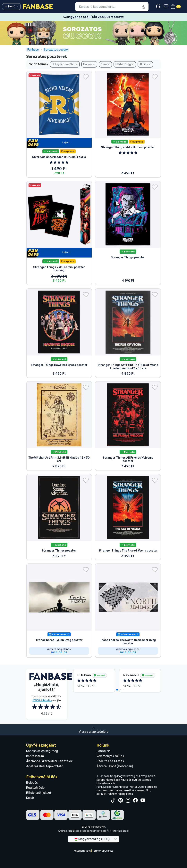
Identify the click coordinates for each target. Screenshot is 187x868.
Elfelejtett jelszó (38, 793)
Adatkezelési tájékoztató (45, 766)
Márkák (89, 64)
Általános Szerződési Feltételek (49, 761)
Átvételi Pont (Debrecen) (115, 766)
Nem (105, 64)
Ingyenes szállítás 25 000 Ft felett (94, 17)
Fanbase (33, 50)
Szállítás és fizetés (110, 761)
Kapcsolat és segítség (42, 751)
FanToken (103, 751)
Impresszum (35, 756)
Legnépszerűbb (65, 64)
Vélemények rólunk (110, 756)
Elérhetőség (125, 64)
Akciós (145, 64)
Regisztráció (35, 788)
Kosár (30, 798)
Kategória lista (82, 851)
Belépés (32, 783)
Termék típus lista (103, 851)
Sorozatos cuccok (56, 50)
